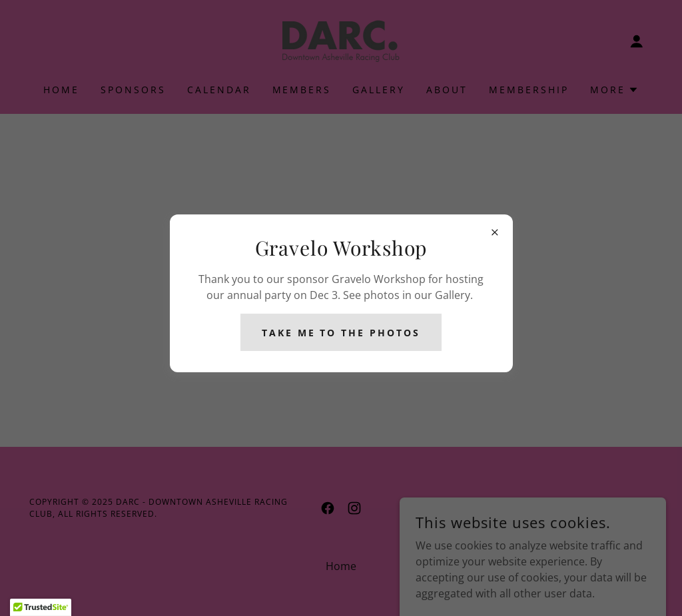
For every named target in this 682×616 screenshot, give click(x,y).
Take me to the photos (341, 333)
